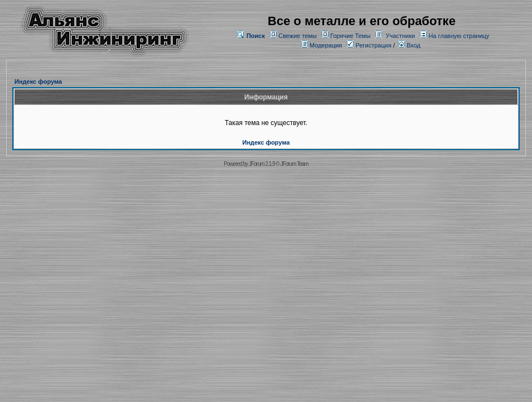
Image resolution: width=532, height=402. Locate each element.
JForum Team (294, 164)
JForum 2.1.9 (262, 164)
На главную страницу (459, 36)
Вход (409, 45)
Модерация (326, 45)
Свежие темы (298, 36)
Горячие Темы (350, 36)
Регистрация (369, 45)
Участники (401, 36)
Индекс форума (38, 82)
